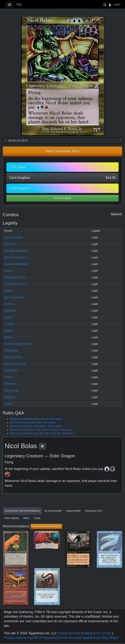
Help (87, 633)
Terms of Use (102, 633)
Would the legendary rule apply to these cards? (36, 426)
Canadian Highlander (16, 264)
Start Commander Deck (62, 151)
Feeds (76, 633)
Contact (63, 633)
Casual (8, 271)
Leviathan (10, 324)
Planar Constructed (15, 364)
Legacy (8, 317)
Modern (8, 337)
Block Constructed (14, 257)
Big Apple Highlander (16, 251)
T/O (19, 5)
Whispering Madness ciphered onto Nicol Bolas (36, 419)
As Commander (53, 511)
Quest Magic (11, 390)
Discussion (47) (94, 511)
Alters (26, 518)
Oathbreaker (11, 351)
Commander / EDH (15, 277)
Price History (12, 518)
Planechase (11, 370)
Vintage (8, 404)
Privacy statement (17, 638)
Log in (117, 4)
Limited (8, 331)
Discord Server (68, 638)
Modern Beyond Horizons (18, 344)
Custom (8, 291)
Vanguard (10, 397)
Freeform (9, 304)
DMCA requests (43, 638)
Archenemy (10, 244)
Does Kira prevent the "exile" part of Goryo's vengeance (41, 430)
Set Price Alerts (63, 198)
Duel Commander (14, 297)
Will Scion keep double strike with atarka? (33, 422)
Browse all (116, 214)
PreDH (8, 377)
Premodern (10, 384)
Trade (37, 518)
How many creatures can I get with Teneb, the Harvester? (42, 433)
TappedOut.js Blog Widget (100, 638)
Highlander (10, 311)
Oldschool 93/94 (13, 357)
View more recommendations (46, 526)
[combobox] (63, 141)
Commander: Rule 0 (15, 284)
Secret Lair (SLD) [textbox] (16, 140)
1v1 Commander (13, 237)
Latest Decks (73, 511)
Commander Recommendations (22, 511)
